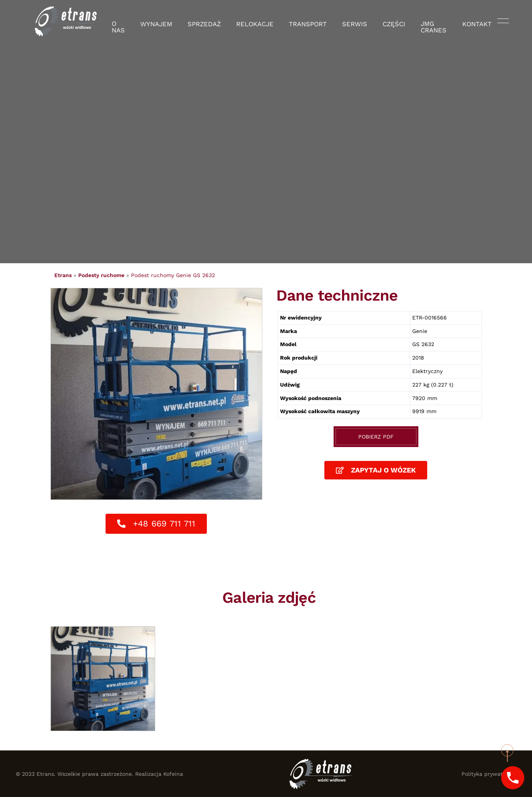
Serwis (345, 21)
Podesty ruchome (101, 275)
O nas (132, 21)
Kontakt (468, 21)
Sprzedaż (212, 21)
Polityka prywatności (489, 774)
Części (380, 21)
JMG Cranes (423, 21)
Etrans (63, 275)
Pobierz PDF (376, 437)
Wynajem (169, 21)
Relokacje (257, 21)
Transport (303, 21)
